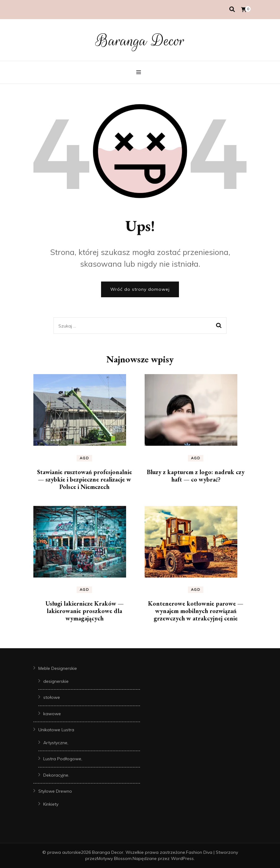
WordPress (182, 858)
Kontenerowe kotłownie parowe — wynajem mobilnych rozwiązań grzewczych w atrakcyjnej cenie (196, 611)
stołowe (52, 697)
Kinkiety (51, 804)
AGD (85, 458)
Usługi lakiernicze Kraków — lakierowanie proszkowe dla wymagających (85, 611)
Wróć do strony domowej (140, 289)
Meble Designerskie (58, 668)
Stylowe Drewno (55, 791)
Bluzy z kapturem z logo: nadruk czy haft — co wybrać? (196, 476)
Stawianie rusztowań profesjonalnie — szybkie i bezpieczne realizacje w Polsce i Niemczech (85, 479)
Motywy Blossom (114, 858)
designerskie (56, 681)
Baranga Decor (140, 41)
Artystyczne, (56, 743)
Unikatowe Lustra (56, 730)
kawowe (52, 714)
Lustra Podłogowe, (63, 759)
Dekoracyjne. (56, 775)
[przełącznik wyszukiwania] (232, 9)
